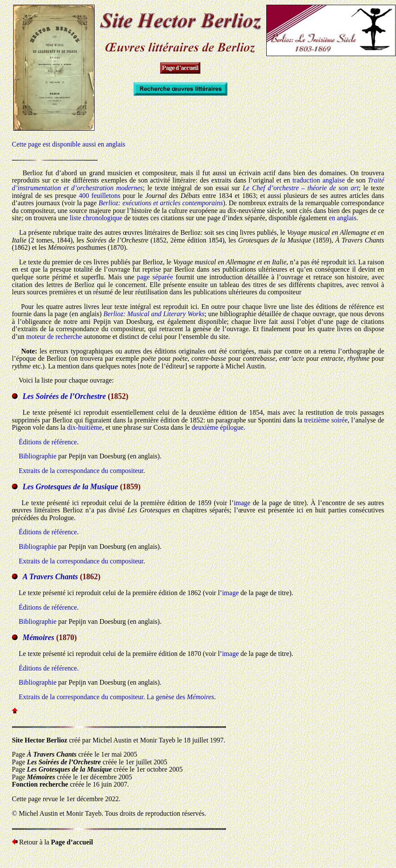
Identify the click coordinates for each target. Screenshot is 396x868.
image (242, 503)
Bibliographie (38, 456)
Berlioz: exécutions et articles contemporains (161, 203)
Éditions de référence (48, 442)
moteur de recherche (54, 337)
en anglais (342, 218)
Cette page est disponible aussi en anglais (69, 144)
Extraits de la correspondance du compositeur (81, 471)
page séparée (155, 277)
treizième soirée (326, 420)
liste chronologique (96, 218)
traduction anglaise (319, 180)
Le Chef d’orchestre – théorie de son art (301, 188)
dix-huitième (85, 427)
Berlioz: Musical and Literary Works (154, 314)
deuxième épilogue (218, 427)
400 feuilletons (100, 196)
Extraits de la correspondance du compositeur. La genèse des (116, 697)
